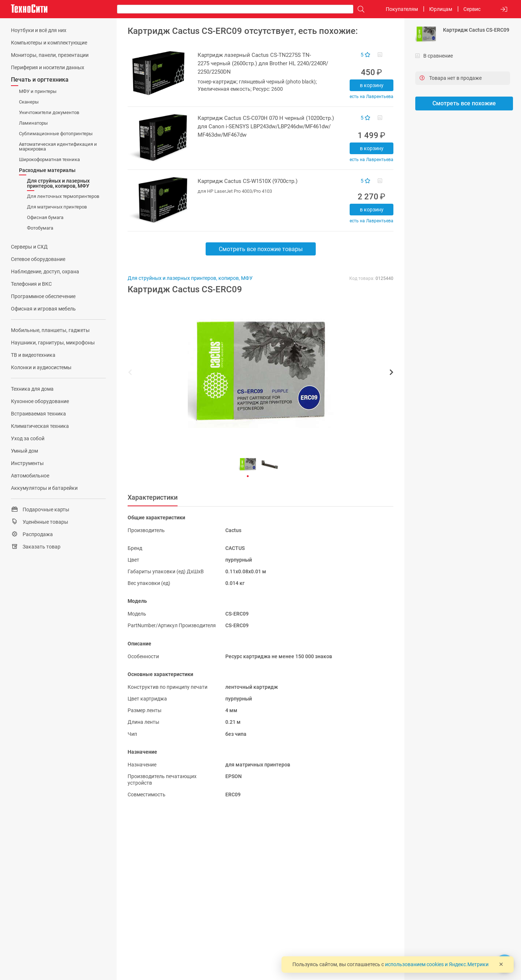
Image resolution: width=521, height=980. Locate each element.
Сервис (472, 9)
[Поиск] (359, 9)
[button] (257, 373)
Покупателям (402, 9)
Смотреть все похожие (464, 103)
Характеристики (153, 497)
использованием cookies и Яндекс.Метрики (437, 964)
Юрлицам (441, 9)
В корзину (372, 85)
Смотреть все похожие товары (261, 249)
